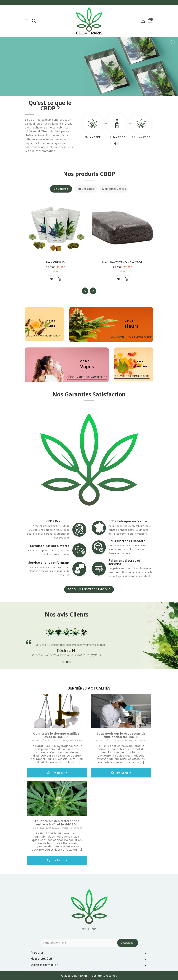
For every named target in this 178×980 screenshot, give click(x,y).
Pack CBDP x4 (56, 262)
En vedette (61, 189)
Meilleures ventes (114, 189)
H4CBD (78, 740)
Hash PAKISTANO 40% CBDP (123, 262)
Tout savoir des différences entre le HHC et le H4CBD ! (57, 823)
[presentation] (85, 291)
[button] (143, 21)
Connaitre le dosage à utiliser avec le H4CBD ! (57, 735)
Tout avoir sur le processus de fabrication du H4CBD (121, 735)
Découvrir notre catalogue (89, 589)
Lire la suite (57, 773)
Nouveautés (86, 189)
